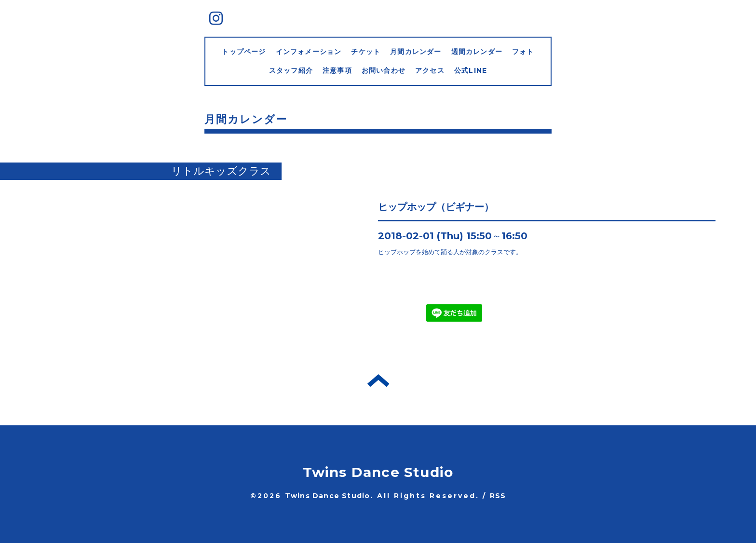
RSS (498, 496)
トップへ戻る (378, 380)
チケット (366, 52)
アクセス (430, 70)
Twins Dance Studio (378, 472)
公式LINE (471, 70)
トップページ (244, 52)
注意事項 (337, 70)
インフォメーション (309, 52)
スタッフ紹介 (291, 70)
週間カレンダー (477, 52)
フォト (523, 52)
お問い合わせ (384, 70)
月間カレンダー (416, 52)
